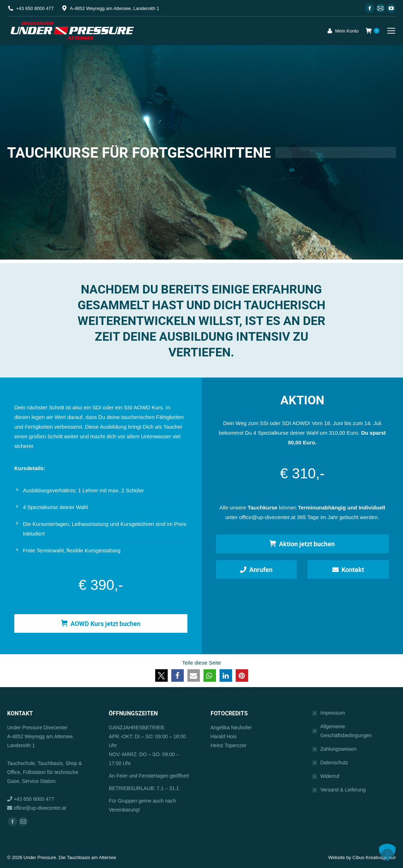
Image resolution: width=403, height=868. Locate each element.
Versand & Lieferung (343, 790)
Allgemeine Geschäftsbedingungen (346, 731)
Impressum (333, 713)
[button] (161, 675)
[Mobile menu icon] (391, 31)
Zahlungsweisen (338, 749)
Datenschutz (334, 763)
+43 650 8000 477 (35, 8)
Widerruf (330, 776)
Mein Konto (342, 31)
